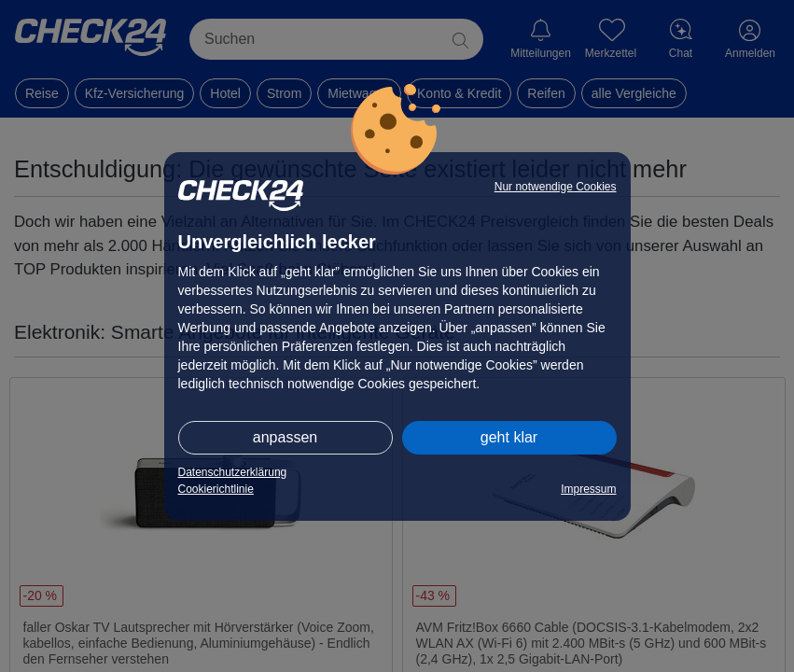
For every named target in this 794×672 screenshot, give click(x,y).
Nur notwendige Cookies (556, 187)
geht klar (509, 437)
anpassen (285, 437)
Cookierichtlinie (216, 489)
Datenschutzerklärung (233, 472)
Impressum (588, 489)
